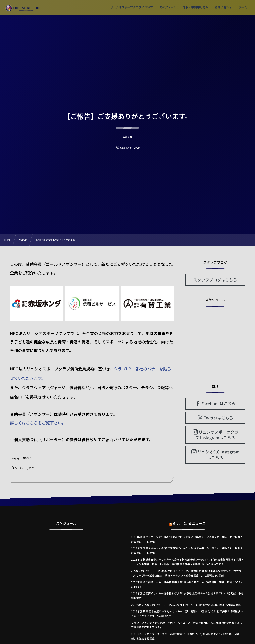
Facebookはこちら (219, 404)
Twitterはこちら (219, 418)
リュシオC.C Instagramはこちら (218, 455)
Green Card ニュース (189, 521)
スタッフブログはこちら (215, 280)
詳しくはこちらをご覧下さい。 (38, 423)
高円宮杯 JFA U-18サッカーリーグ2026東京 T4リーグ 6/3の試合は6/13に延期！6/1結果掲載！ (187, 605)
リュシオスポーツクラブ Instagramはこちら (217, 435)
